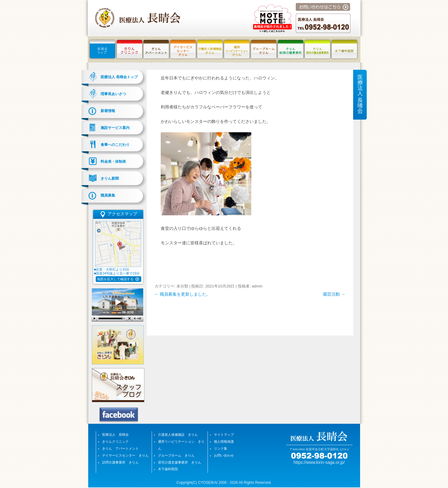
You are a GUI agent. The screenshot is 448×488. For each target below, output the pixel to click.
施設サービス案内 (115, 128)
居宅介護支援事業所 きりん (180, 462)
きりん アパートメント (120, 448)
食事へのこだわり (115, 145)
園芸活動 (334, 294)
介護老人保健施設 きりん (178, 435)
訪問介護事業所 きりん (120, 462)
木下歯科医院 (168, 469)
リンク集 (221, 448)
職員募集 (108, 195)
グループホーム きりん (176, 455)
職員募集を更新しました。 (183, 294)
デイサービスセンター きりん (125, 455)
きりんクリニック (115, 441)
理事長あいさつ (113, 94)
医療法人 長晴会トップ (119, 77)
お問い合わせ (224, 455)
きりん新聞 (110, 178)
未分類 (182, 286)
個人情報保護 (224, 441)
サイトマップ (224, 435)
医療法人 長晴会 (115, 435)
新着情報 (108, 111)
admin (257, 286)
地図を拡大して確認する (115, 279)
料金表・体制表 (113, 162)
